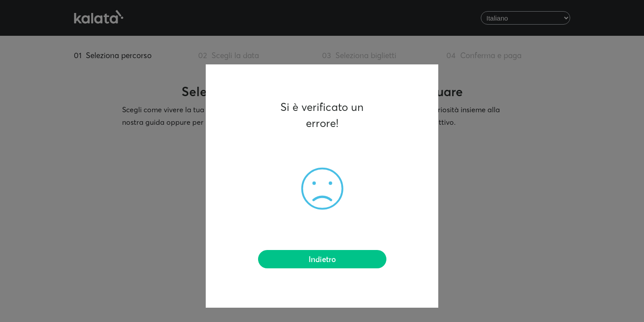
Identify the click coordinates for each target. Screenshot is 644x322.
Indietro (322, 260)
